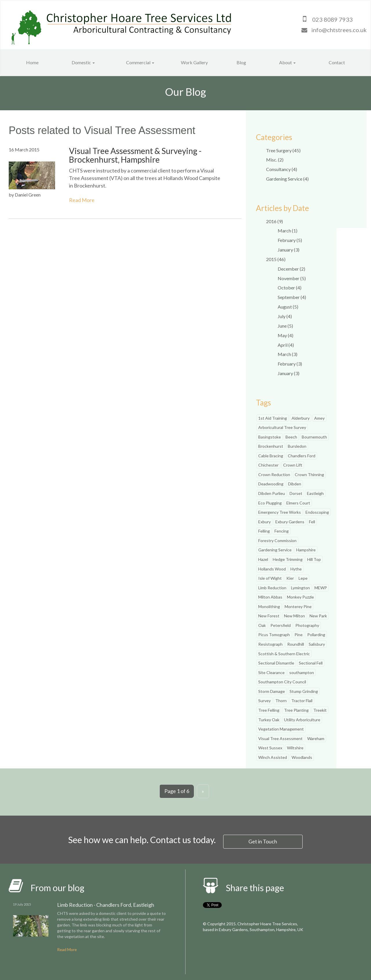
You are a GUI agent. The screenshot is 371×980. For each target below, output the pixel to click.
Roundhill (296, 644)
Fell (312, 522)
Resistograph (270, 644)
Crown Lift (293, 465)
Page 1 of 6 (177, 791)
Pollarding (316, 635)
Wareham (316, 738)
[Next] (203, 791)
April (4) (286, 345)
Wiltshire (295, 748)
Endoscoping (317, 512)
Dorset (296, 493)
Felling (264, 531)
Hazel (263, 559)
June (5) (285, 326)
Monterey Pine (298, 606)
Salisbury (317, 644)
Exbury (264, 522)
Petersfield (281, 625)
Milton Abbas (270, 597)
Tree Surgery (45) (283, 150)
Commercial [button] (140, 62)
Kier (290, 578)
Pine (299, 635)
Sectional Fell (311, 663)
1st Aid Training (273, 418)
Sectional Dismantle (276, 663)
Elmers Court (298, 503)
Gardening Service (275, 550)
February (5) (290, 240)
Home (32, 62)
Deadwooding (271, 484)
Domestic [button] (83, 62)
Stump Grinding (304, 691)
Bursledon (297, 446)
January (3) (289, 250)
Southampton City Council (282, 682)
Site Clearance (271, 672)
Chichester (268, 465)
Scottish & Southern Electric (284, 654)
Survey (264, 701)
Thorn (281, 701)
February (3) (290, 364)
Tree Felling (269, 710)
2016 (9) (274, 221)
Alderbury (301, 418)
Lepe (303, 578)
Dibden (295, 484)
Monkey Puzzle (300, 597)
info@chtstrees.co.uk (339, 30)
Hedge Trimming (288, 559)
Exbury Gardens (290, 522)
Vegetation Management (281, 729)
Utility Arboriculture (302, 720)
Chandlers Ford (302, 456)
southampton (302, 672)
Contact (337, 62)
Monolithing (269, 606)
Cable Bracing (271, 456)
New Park (318, 616)
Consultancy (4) (282, 169)
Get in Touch (263, 841)
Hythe (296, 569)
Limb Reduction (272, 588)
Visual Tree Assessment (280, 738)
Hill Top (314, 559)
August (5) (288, 307)
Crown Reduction (274, 475)
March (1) (288, 231)
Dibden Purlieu (272, 493)
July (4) (285, 316)
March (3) (288, 354)
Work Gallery (194, 62)
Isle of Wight (270, 578)
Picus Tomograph (274, 635)
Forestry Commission (277, 541)
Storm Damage (272, 691)
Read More (82, 200)
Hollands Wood (272, 569)
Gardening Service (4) (287, 179)
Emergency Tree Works (280, 512)
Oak (262, 625)
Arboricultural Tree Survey (282, 427)
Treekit (320, 710)
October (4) (290, 288)
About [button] (287, 62)
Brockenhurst (271, 446)
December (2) (291, 269)
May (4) (285, 335)
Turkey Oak (269, 720)
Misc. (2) (275, 160)
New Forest (269, 616)
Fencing (282, 531)
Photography (307, 625)
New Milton (294, 616)
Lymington (300, 588)
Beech (291, 437)
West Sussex (270, 748)
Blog (241, 62)
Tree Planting (296, 710)
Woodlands (302, 757)
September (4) (292, 297)
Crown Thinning (309, 475)
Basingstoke (270, 437)
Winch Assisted (273, 757)
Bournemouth (314, 437)
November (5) (292, 278)
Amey (319, 418)
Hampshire (306, 550)
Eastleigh (315, 493)
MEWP (321, 588)
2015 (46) (276, 259)
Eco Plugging (270, 503)
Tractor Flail (302, 701)
